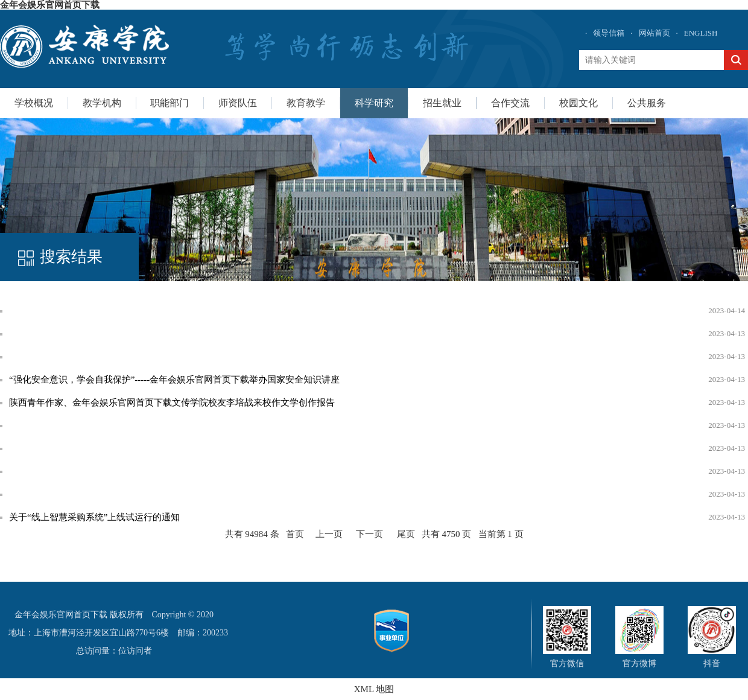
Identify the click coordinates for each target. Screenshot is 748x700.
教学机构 (102, 103)
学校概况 (34, 103)
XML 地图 (374, 689)
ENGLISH (701, 33)
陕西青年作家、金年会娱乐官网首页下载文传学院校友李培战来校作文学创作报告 (172, 402)
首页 (295, 534)
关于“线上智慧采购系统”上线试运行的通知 (94, 517)
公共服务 (647, 103)
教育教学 (306, 103)
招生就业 (442, 103)
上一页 (329, 534)
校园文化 (578, 103)
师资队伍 (238, 103)
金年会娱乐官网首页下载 (50, 5)
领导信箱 (609, 33)
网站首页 (654, 33)
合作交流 (510, 103)
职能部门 (170, 103)
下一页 (369, 534)
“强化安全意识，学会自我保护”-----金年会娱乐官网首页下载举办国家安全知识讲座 (174, 380)
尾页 (406, 534)
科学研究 (374, 103)
